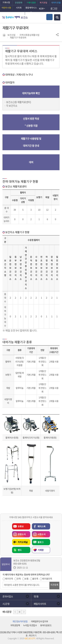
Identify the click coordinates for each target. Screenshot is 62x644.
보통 (27, 579)
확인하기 (33, 635)
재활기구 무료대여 (18, 38)
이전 (15, 612)
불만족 (35, 579)
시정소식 (39, 533)
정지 (20, 612)
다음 (24, 612)
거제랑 (41, 550)
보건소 (24, 17)
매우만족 (9, 579)
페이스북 (41, 526)
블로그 (41, 542)
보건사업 (11, 35)
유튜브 (21, 526)
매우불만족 (47, 579)
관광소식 (19, 533)
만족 (19, 579)
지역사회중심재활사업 (29, 35)
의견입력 (3, 582)
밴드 (20, 550)
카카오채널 (23, 542)
